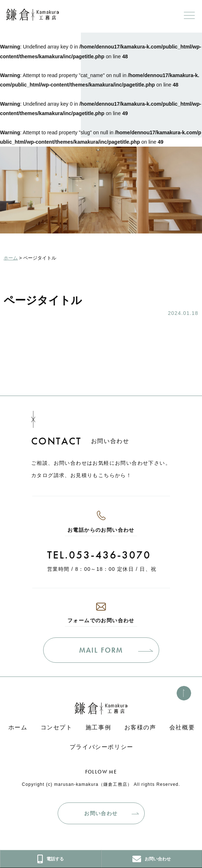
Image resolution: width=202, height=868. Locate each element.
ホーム (18, 727)
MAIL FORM (101, 650)
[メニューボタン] (189, 15)
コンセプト (57, 727)
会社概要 (182, 727)
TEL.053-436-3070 (99, 555)
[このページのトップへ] (184, 693)
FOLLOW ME (101, 772)
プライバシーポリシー (102, 747)
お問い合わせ (101, 813)
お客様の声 (140, 727)
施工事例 (98, 727)
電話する (51, 859)
